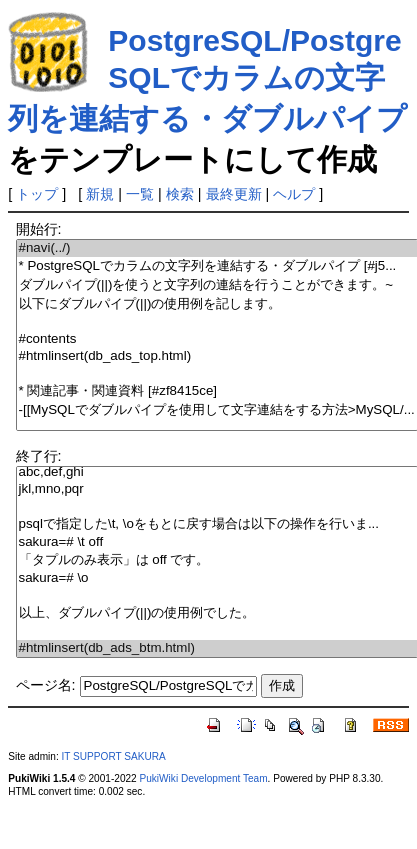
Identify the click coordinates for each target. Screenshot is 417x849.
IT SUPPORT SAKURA (114, 756)
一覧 (140, 194)
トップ (37, 194)
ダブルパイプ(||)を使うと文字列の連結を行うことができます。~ (217, 285)
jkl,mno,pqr (217, 489)
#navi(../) (217, 248)
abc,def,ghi (217, 472)
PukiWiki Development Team (204, 778)
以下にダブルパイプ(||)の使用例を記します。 (217, 304)
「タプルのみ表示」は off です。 (217, 560)
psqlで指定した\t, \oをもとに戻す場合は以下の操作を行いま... (217, 524)
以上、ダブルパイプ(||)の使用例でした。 (217, 613)
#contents (217, 339)
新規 (100, 194)
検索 (180, 194)
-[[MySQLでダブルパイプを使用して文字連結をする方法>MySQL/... (217, 410)
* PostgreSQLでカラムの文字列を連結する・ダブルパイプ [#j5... (217, 266)
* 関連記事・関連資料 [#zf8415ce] (217, 391)
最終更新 (234, 194)
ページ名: (46, 685)
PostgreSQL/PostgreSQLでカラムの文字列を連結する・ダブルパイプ (207, 79)
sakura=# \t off (217, 542)
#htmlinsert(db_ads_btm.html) (217, 648)
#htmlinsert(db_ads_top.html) (217, 356)
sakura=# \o (217, 578)
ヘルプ (294, 194)
